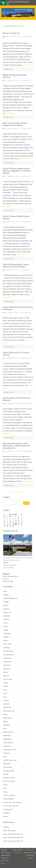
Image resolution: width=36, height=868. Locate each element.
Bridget (6, 36)
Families (6, 637)
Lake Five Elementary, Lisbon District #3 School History (16, 266)
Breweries (6, 609)
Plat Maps (6, 753)
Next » (22, 492)
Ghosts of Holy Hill (11, 33)
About (5, 591)
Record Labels (8, 767)
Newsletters (7, 736)
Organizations (7, 739)
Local (5, 697)
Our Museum (7, 746)
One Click (18, 853)
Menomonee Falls (9, 711)
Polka (5, 757)
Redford (6, 774)
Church (5, 626)
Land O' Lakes (8, 679)
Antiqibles (6, 595)
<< (4, 514)
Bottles (5, 605)
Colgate (6, 630)
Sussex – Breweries (9, 795)
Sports (5, 788)
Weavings (6, 827)
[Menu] (3, 3)
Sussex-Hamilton (8, 799)
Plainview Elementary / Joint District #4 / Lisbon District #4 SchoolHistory (16, 446)
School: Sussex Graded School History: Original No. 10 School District (16, 171)
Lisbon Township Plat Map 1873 (13, 841)
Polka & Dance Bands (10, 760)
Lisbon (5, 693)
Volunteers (6, 813)
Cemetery (6, 619)
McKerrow (6, 704)
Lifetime (6, 686)
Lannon (6, 683)
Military (5, 721)
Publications (7, 764)
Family (5, 640)
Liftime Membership (9, 831)
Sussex (5, 792)
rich (5, 80)
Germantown (7, 658)
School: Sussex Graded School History (16, 217)
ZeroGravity (29, 850)
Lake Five (6, 676)
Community (7, 634)
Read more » (28, 65)
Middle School (8, 718)
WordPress (31, 858)
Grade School (9, 117)
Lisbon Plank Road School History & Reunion (18, 308)
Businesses (7, 616)
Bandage (6, 602)
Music (5, 728)
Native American (8, 732)
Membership (7, 707)
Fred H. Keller (7, 644)
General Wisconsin (9, 655)
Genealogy (6, 648)
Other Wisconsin (8, 743)
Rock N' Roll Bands (9, 781)
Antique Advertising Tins (11, 598)
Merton (5, 714)
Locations (6, 700)
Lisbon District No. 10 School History (16, 354)
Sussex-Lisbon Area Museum (12, 802)
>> (22, 514)
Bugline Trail (7, 612)
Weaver (6, 816)
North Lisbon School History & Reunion (16, 399)
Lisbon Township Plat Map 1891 (13, 837)
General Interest (8, 651)
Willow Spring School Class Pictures (15, 76)
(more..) (3, 863)
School (5, 785)
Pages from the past (10, 750)
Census (5, 623)
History (5, 672)
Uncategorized (8, 809)
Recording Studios (9, 771)
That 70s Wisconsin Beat (11, 806)
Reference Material (9, 778)
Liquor (5, 690)
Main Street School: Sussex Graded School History (15, 124)
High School (9, 69)
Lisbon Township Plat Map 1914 (13, 834)
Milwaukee (6, 725)
